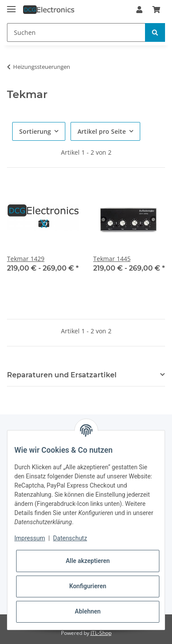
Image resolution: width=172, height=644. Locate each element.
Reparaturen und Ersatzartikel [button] (62, 375)
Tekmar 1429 (26, 259)
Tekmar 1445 (112, 259)
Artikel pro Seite (102, 131)
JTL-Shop (101, 633)
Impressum (30, 538)
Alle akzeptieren (88, 561)
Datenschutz (70, 538)
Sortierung (35, 131)
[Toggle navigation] (11, 5)
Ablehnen (88, 611)
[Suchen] (76, 32)
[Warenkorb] (156, 10)
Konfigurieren (88, 586)
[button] (139, 10)
